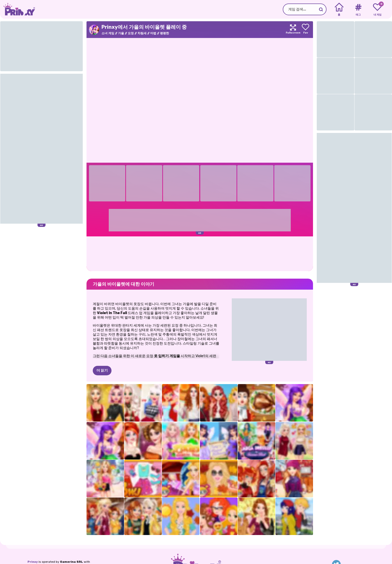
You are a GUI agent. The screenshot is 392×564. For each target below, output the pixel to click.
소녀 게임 (108, 33)
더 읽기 (102, 370)
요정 (131, 33)
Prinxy (33, 562)
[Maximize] (293, 30)
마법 (153, 33)
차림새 (142, 33)
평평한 (164, 33)
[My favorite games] (377, 9)
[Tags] (358, 9)
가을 (121, 33)
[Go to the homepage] (17, 9)
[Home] (339, 9)
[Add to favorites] (305, 30)
